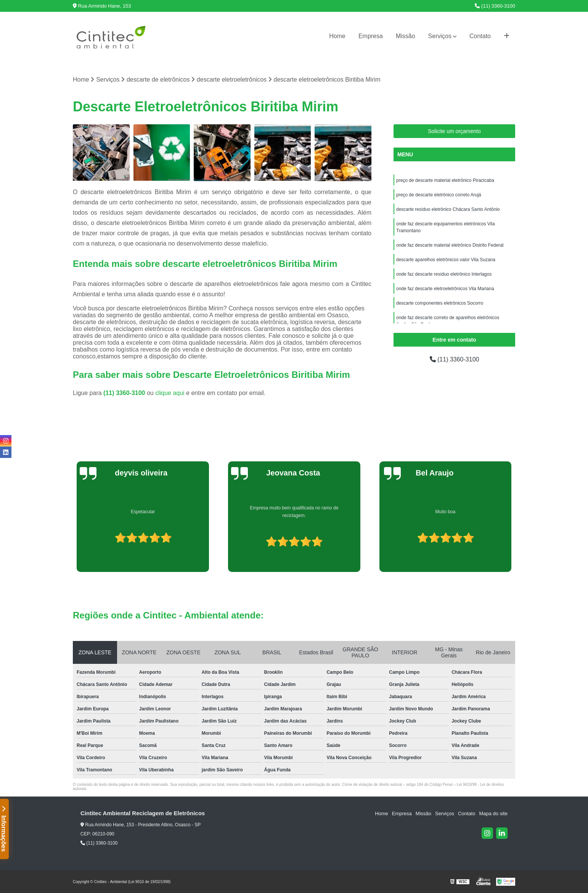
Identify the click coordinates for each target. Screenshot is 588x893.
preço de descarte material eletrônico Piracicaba (445, 180)
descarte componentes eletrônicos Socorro (440, 303)
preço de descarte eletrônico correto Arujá (439, 195)
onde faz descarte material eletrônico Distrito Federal (450, 245)
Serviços (440, 36)
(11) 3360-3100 (495, 6)
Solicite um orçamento (454, 131)
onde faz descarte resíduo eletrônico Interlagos (444, 274)
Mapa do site (493, 813)
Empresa (371, 36)
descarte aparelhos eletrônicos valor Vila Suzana (446, 260)
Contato (480, 36)
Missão (406, 36)
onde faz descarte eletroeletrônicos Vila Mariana (445, 289)
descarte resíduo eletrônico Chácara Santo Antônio (448, 209)
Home (337, 36)
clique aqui (170, 393)
